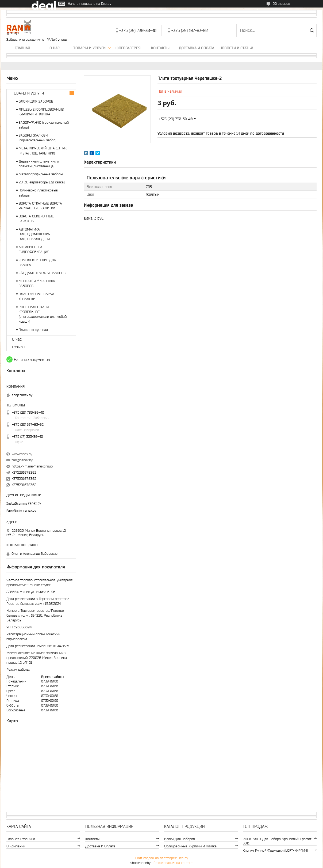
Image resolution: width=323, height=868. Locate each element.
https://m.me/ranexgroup (32, 466)
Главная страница (21, 839)
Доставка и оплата (197, 48)
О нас (55, 48)
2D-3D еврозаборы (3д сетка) (42, 182)
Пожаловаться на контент (173, 863)
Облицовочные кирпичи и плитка (190, 846)
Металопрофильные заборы (41, 174)
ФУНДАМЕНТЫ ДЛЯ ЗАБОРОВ (42, 273)
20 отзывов (281, 4)
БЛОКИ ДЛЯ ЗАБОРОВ (36, 101)
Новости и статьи (236, 48)
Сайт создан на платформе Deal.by (162, 858)
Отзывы (19, 347)
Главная (22, 48)
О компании (16, 846)
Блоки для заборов (180, 839)
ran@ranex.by (22, 460)
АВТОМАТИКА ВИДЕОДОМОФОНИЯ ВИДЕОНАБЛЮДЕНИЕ (35, 234)
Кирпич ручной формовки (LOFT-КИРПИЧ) (275, 850)
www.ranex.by (22, 454)
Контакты (160, 48)
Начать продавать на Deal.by (90, 4)
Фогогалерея (128, 48)
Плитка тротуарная (33, 330)
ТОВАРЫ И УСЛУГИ (28, 93)
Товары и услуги (89, 48)
